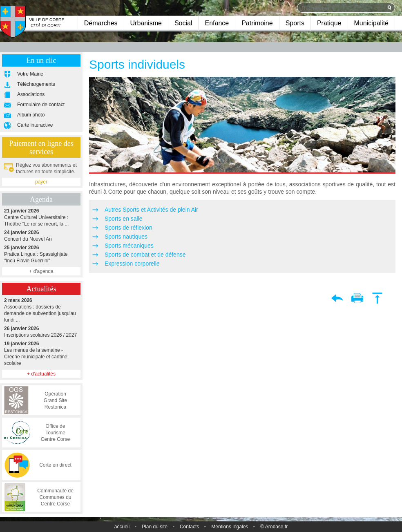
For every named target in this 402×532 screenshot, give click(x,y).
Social (183, 23)
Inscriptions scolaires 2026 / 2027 (41, 332)
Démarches (101, 23)
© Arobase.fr (274, 527)
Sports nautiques (126, 237)
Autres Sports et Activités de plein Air (151, 210)
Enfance (217, 23)
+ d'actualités (41, 374)
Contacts (189, 527)
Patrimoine (257, 23)
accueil (122, 527)
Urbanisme (146, 23)
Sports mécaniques (129, 246)
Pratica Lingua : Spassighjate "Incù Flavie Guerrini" (41, 254)
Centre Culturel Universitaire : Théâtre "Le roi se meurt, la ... (41, 217)
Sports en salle (124, 219)
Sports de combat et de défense (145, 255)
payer (41, 182)
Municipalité (371, 23)
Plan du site (155, 527)
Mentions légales (230, 527)
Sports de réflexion (128, 228)
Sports (295, 23)
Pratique (329, 23)
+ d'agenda (41, 271)
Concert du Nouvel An (41, 236)
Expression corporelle (132, 264)
